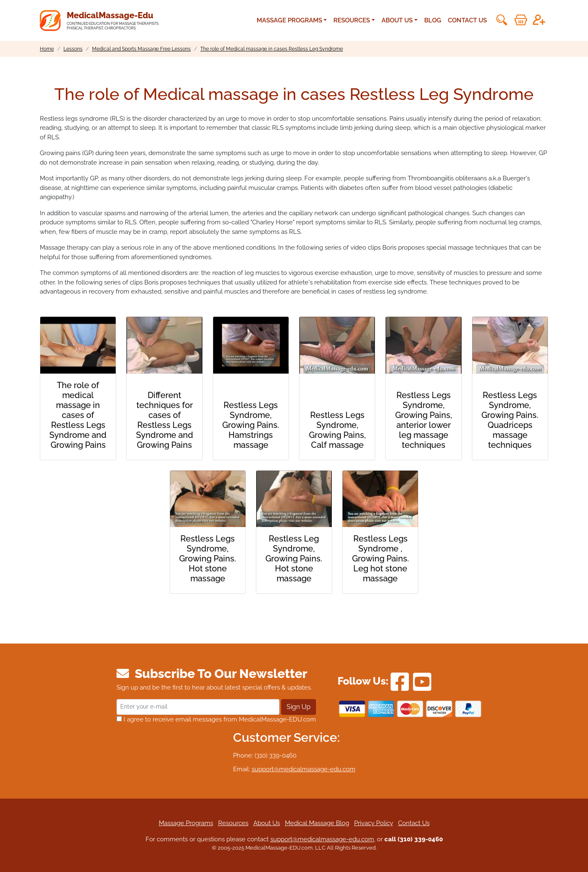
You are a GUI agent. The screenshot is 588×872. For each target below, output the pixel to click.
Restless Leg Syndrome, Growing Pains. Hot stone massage (294, 559)
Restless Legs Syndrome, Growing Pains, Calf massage (337, 430)
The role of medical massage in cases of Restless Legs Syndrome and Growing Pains (78, 415)
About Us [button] (397, 20)
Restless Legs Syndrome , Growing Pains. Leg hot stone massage (380, 559)
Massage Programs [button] (289, 20)
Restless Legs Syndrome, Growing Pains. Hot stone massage (208, 559)
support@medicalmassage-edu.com (304, 769)
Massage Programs (186, 823)
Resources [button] (352, 20)
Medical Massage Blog (317, 823)
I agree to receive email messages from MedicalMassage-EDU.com (216, 719)
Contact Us (467, 20)
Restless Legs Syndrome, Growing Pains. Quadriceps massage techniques (510, 420)
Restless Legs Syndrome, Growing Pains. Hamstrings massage (251, 425)
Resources (233, 823)
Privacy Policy (374, 823)
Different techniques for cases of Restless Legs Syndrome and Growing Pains (165, 420)
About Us (267, 823)
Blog (433, 20)
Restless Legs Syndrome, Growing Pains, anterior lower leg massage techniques (424, 420)
